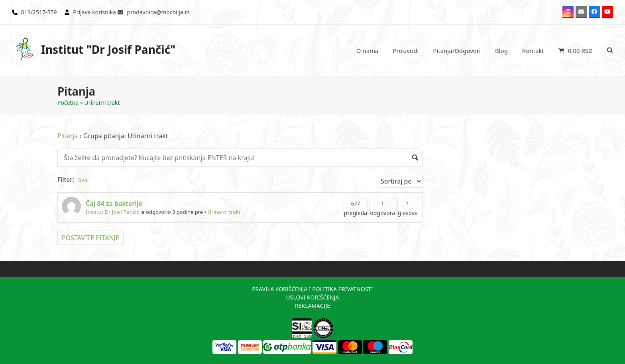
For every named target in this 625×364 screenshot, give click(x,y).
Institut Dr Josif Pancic (112, 212)
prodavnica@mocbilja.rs (158, 12)
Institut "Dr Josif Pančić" (94, 49)
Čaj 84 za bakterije (114, 204)
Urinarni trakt (224, 212)
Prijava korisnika (94, 12)
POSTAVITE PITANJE (90, 238)
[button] (576, 51)
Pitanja (68, 136)
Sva (83, 180)
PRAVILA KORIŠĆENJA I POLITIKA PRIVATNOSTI (312, 289)
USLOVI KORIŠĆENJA (312, 297)
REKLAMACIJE (312, 306)
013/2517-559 (39, 12)
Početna (68, 103)
